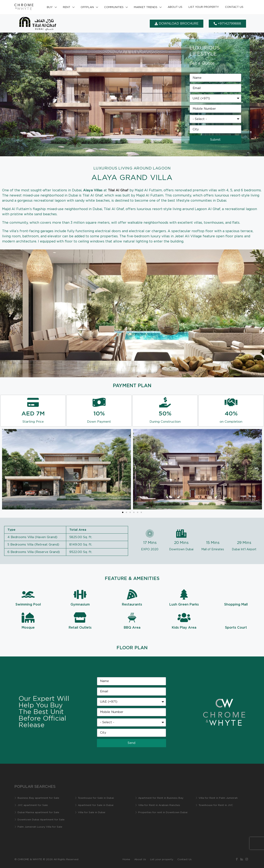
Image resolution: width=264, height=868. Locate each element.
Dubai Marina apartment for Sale (38, 812)
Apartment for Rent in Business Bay (161, 798)
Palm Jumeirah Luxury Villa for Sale (40, 827)
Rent (67, 7)
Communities (114, 7)
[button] (6, 469)
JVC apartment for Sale (33, 805)
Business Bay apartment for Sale (38, 798)
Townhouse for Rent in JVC (216, 805)
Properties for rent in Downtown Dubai (163, 812)
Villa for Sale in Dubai (92, 812)
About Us (175, 7)
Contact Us (234, 7)
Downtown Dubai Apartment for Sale (41, 820)
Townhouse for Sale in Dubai (96, 798)
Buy (50, 7)
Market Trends (146, 7)
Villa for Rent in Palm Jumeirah (218, 798)
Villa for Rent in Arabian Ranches (159, 805)
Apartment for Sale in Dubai (96, 805)
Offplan (87, 7)
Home (126, 859)
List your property (204, 7)
